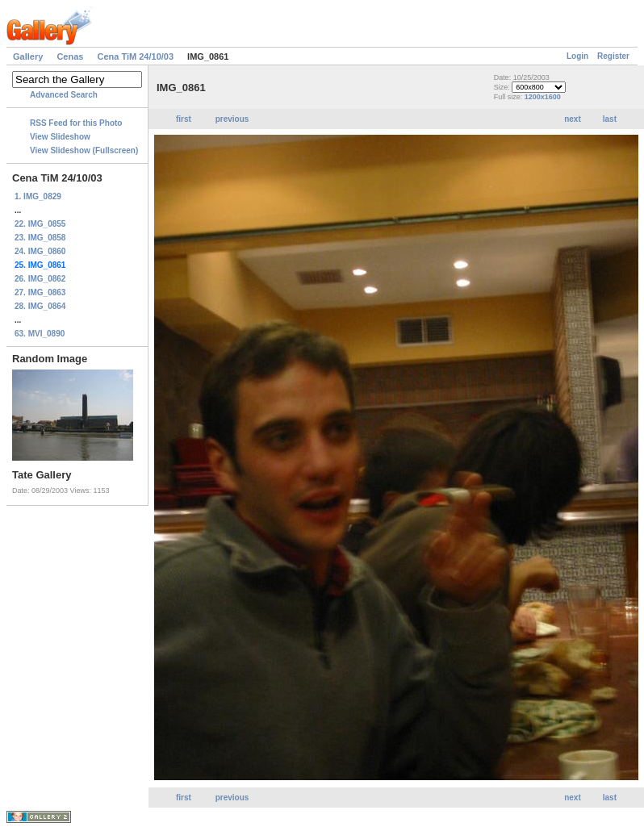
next (573, 119)
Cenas (70, 56)
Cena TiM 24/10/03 (135, 56)
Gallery (28, 56)
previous (232, 119)
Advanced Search (64, 95)
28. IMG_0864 (40, 306)
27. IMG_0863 (40, 292)
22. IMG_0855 (40, 224)
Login (577, 56)
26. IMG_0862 (40, 279)
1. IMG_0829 (38, 196)
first (184, 119)
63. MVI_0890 (40, 334)
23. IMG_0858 (40, 238)
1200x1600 (543, 97)
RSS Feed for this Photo (76, 123)
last (610, 119)
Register (613, 56)
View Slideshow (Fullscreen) (84, 150)
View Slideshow (60, 137)
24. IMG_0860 (40, 251)
